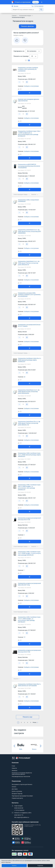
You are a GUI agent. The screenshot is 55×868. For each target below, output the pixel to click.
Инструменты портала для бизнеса (22, 784)
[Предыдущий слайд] (14, 746)
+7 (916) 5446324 (38, 6)
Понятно (14, 866)
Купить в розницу (17, 791)
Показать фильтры (27, 26)
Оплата (14, 787)
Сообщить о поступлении (31, 86)
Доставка (15, 789)
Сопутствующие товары (22, 194)
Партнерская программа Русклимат (22, 796)
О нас (13, 766)
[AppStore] (16, 839)
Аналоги (35, 194)
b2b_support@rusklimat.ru (22, 817)
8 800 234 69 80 (19, 808)
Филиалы (15, 771)
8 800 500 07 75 (19, 815)
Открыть (36, 2)
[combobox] (33, 51)
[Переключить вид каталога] (26, 60)
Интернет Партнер (17, 794)
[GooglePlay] (26, 839)
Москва (15, 6)
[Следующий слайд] (41, 746)
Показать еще (27, 717)
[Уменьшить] (19, 82)
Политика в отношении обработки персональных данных (22, 774)
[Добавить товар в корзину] (30, 93)
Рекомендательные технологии (21, 776)
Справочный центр (17, 798)
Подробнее (40, 866)
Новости (14, 768)
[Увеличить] (27, 82)
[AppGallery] (26, 843)
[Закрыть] (42, 2)
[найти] (41, 10)
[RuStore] (16, 843)
